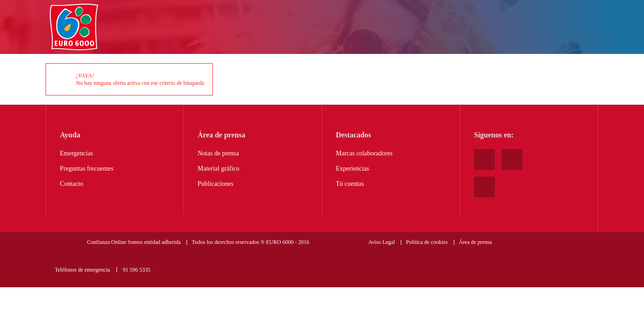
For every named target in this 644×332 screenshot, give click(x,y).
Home (74, 28)
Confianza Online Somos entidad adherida (134, 242)
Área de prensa (475, 242)
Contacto (72, 184)
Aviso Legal (381, 242)
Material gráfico (219, 169)
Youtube (484, 159)
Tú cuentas (350, 184)
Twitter (484, 187)
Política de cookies (427, 242)
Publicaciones (216, 184)
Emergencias (76, 153)
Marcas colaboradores (364, 153)
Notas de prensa (218, 153)
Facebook (512, 159)
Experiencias (352, 169)
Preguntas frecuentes (87, 169)
